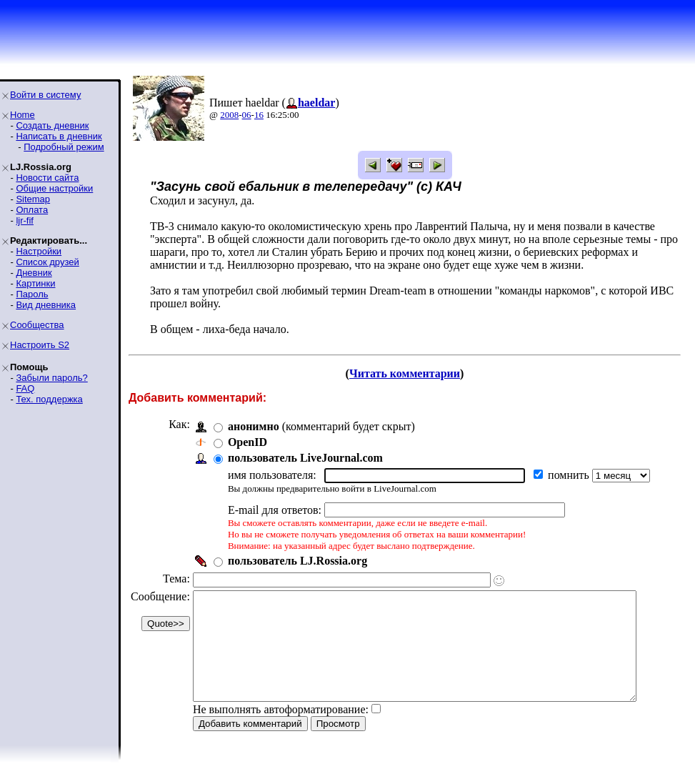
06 (247, 115)
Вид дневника (46, 305)
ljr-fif (25, 220)
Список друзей (47, 262)
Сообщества (37, 325)
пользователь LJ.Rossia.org (297, 561)
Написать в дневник (59, 136)
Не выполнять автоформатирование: (281, 731)
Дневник (34, 273)
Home (22, 115)
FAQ (25, 388)
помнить (570, 475)
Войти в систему (45, 95)
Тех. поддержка (49, 399)
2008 (229, 115)
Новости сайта (47, 178)
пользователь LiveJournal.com (305, 458)
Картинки (35, 283)
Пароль (32, 294)
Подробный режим (64, 147)
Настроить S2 (40, 345)
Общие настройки (54, 188)
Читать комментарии (410, 373)
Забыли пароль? (51, 378)
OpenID (247, 442)
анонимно (254, 426)
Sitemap (33, 199)
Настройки (39, 251)
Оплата (32, 210)
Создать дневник (52, 125)
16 (259, 115)
